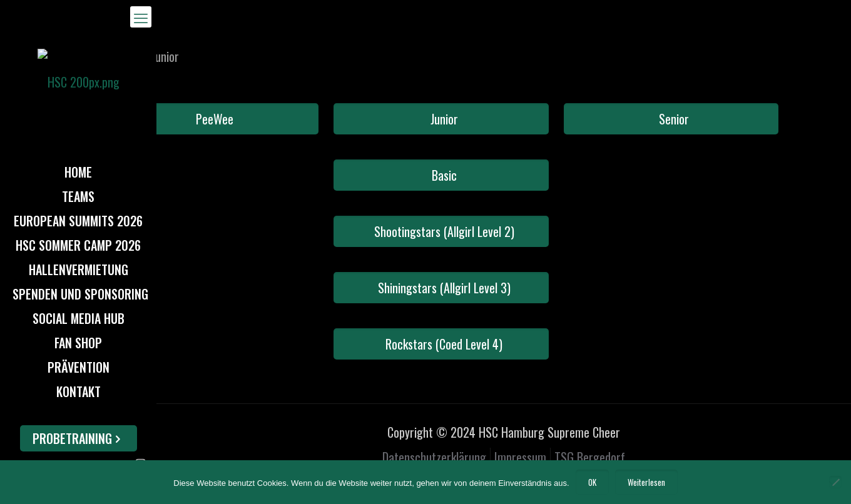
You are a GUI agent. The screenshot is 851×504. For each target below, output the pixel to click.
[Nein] (835, 482)
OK (592, 482)
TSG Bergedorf (590, 457)
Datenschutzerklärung (434, 457)
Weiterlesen (646, 482)
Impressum (520, 457)
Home (110, 56)
